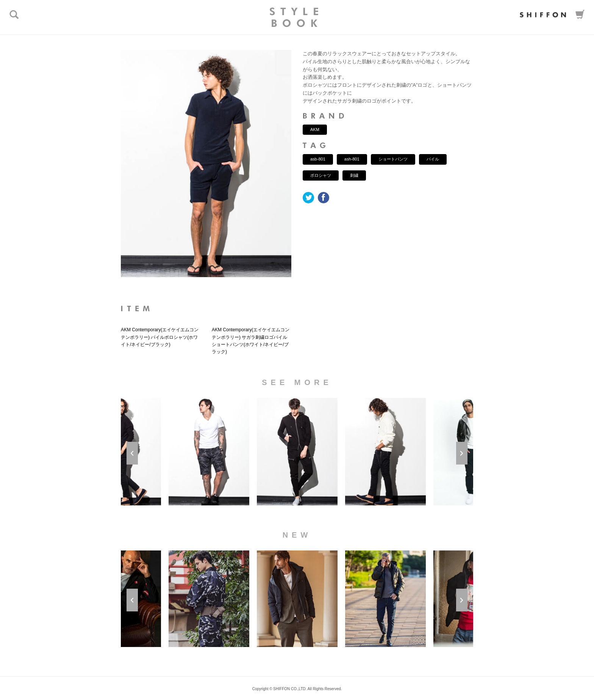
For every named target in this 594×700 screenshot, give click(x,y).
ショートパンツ (393, 159)
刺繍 (354, 175)
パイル (433, 159)
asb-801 (318, 159)
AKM (315, 129)
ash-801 (352, 159)
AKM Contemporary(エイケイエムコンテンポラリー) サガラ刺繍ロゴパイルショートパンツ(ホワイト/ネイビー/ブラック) (251, 341)
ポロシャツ (321, 175)
